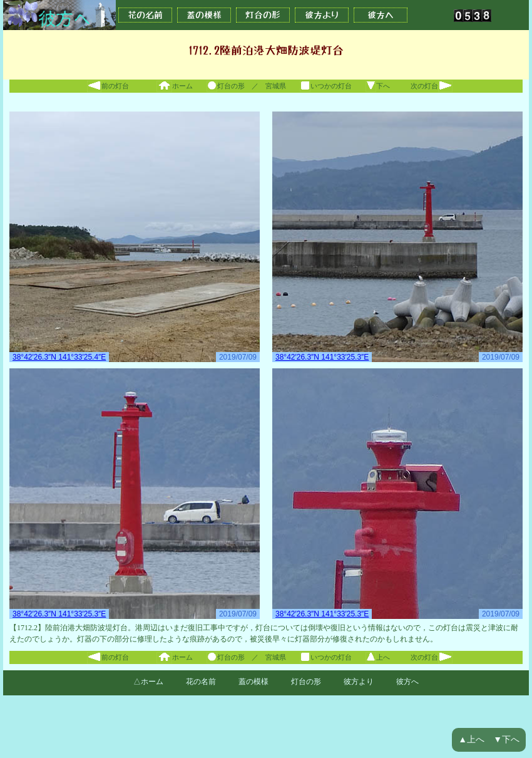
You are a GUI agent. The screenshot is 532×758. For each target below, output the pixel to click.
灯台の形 (263, 15)
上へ (378, 657)
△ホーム (148, 682)
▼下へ (506, 740)
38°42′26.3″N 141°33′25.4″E (59, 357)
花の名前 (145, 15)
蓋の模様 (204, 15)
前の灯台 (108, 86)
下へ (378, 86)
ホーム (175, 86)
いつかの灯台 (326, 86)
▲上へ (471, 740)
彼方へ (381, 15)
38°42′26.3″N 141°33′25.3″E (322, 357)
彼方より (322, 15)
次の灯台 (432, 86)
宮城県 (276, 86)
